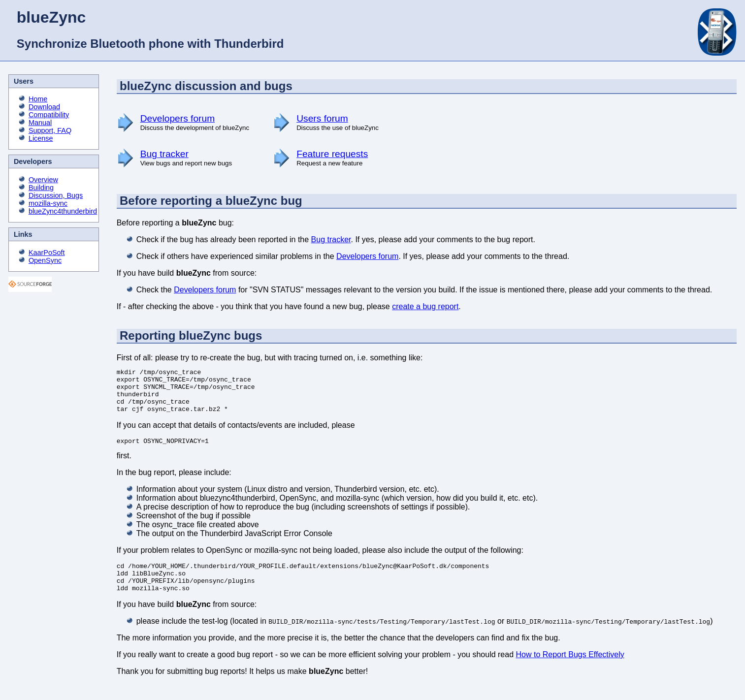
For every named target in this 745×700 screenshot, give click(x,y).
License (41, 138)
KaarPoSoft (47, 253)
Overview (43, 180)
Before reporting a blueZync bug (211, 201)
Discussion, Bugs (56, 195)
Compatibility (49, 115)
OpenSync (45, 260)
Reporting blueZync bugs (191, 335)
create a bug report (425, 306)
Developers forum (178, 118)
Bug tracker (164, 154)
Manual (40, 123)
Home (38, 99)
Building (41, 188)
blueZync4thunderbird (63, 211)
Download (44, 107)
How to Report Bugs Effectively (570, 671)
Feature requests (332, 154)
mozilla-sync (48, 203)
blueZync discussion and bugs (206, 86)
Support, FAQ (50, 130)
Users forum (322, 118)
